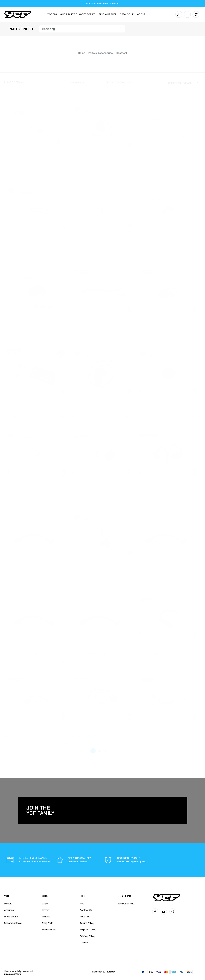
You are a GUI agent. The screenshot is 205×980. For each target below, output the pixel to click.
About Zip (85, 914)
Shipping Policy (88, 927)
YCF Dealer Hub (126, 901)
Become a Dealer (13, 921)
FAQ (82, 901)
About (141, 14)
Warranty (85, 940)
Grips (45, 901)
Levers (46, 908)
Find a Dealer (11, 914)
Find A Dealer (108, 14)
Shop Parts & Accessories (78, 14)
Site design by (102, 969)
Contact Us (86, 908)
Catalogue (127, 14)
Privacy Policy (87, 934)
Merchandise (49, 927)
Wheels (46, 914)
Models (52, 14)
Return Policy (87, 921)
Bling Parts (48, 921)
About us (9, 908)
